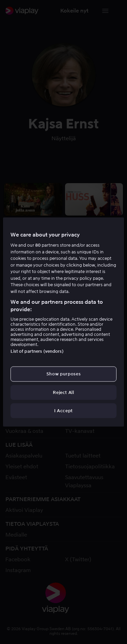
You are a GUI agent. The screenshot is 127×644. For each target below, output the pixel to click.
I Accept (63, 410)
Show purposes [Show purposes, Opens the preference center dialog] (63, 374)
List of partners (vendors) (37, 351)
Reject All (63, 392)
